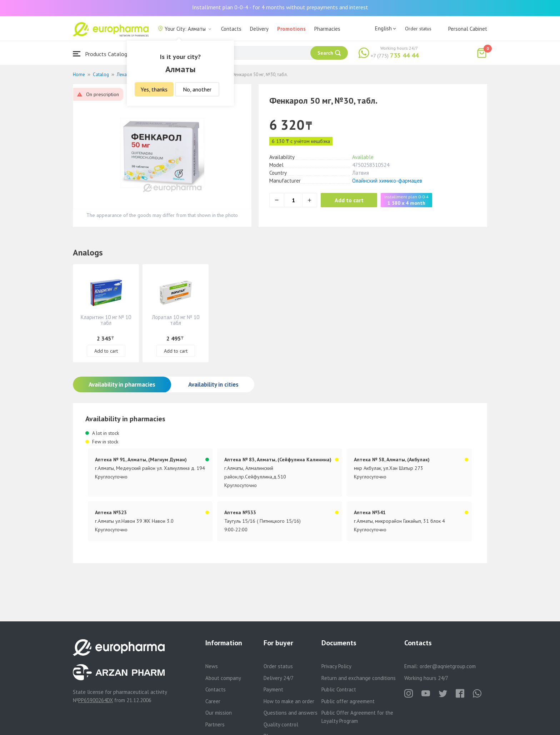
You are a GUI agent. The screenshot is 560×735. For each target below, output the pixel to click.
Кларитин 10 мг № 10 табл (106, 320)
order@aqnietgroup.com (448, 666)
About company (223, 678)
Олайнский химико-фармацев (387, 181)
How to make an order (289, 701)
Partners (215, 724)
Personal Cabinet (468, 29)
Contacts (231, 29)
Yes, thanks (154, 89)
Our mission (219, 713)
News (212, 666)
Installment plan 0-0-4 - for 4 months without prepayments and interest (280, 7)
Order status (418, 29)
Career (213, 701)
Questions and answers (291, 713)
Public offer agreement (348, 701)
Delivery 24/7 (279, 678)
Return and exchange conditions (359, 678)
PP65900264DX (96, 700)
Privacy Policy (336, 666)
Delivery (259, 29)
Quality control (281, 724)
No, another (197, 89)
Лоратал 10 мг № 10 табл (176, 320)
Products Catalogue (103, 54)
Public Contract (339, 689)
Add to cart (349, 200)
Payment (273, 689)
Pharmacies (327, 29)
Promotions (291, 29)
